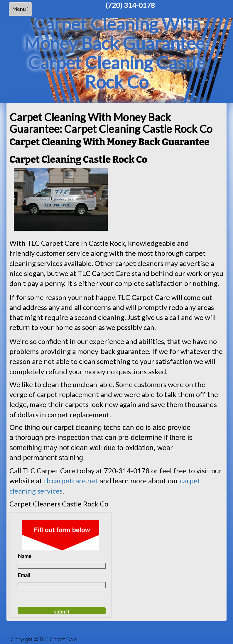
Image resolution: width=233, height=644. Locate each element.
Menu (22, 10)
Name (25, 556)
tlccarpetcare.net (71, 481)
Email (24, 575)
